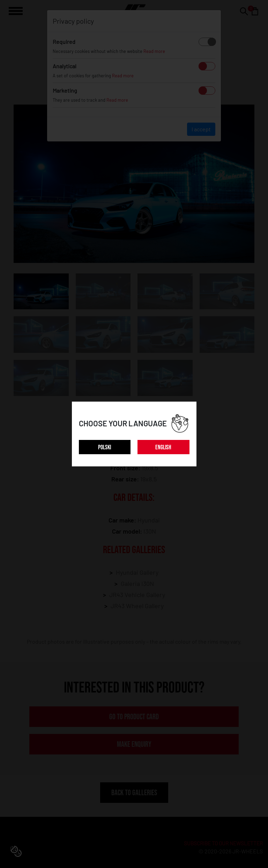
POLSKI (105, 447)
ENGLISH (163, 447)
